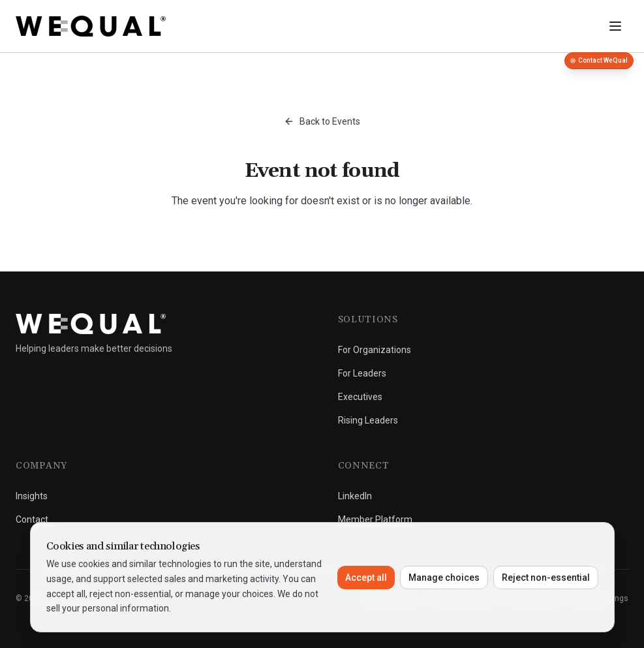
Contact (32, 519)
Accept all (366, 578)
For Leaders (362, 373)
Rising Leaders (368, 420)
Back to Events (322, 121)
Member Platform (375, 519)
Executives (360, 397)
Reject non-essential (546, 578)
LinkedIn (355, 496)
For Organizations (375, 350)
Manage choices (444, 578)
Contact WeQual (599, 60)
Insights (32, 496)
